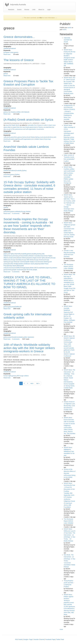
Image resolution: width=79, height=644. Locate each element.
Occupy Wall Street (27, 260)
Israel (13, 307)
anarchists (7, 174)
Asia (42, 256)
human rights (8, 376)
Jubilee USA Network (23, 112)
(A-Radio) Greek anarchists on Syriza (28, 120)
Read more (7, 54)
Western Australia (34, 256)
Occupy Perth (13, 262)
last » (38, 383)
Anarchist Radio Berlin (12, 125)
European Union (9, 52)
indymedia (17, 254)
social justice (13, 258)
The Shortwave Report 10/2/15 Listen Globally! (69, 266)
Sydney (24, 171)
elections (50, 137)
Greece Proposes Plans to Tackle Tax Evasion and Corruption (28, 83)
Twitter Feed (60, 639)
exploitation (42, 268)
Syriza (24, 137)
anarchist (11, 337)
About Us (41, 10)
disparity (38, 264)
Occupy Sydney (26, 211)
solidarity (18, 211)
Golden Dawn (39, 139)
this (41, 18)
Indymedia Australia (18, 5)
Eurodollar (17, 268)
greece (16, 52)
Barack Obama (22, 258)
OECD (36, 268)
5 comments (16, 213)
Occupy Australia (16, 260)
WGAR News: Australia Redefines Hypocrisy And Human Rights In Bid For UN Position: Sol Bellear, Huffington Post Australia (69, 314)
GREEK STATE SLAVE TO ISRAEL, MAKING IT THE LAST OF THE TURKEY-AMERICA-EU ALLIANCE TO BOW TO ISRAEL (29, 282)
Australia (19, 171)
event (65, 30)
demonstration (19, 337)
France (10, 256)
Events (19, 10)
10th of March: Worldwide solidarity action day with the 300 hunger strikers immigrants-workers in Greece (29, 348)
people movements (18, 270)
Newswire (11, 10)
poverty (39, 254)
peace (5, 254)
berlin (9, 137)
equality (34, 254)
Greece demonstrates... (19, 37)
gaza (10, 307)
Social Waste (31, 137)
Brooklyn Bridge (13, 264)
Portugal (23, 268)
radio (5, 137)
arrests (21, 256)
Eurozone (10, 268)
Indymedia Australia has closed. (68, 40)
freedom (26, 256)
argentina (17, 139)
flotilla (17, 307)
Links (34, 10)
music (42, 137)
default (19, 266)
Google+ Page (28, 639)
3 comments (16, 339)
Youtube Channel (39, 639)
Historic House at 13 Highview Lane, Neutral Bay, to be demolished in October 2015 (69, 406)
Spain (28, 268)
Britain (32, 268)
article (70, 28)
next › (32, 383)
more (61, 629)
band (45, 137)
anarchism (14, 137)
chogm (34, 258)
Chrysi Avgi (47, 139)
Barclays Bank (12, 266)
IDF (21, 307)
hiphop (37, 137)
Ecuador (12, 139)
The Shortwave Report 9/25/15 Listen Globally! (69, 521)
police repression (29, 337)
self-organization (26, 139)
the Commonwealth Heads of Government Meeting (33, 262)
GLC (33, 139)
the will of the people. (31, 270)
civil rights (11, 254)
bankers (21, 264)
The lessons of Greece (19, 60)
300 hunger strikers (23, 376)
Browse (27, 10)
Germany (16, 256)
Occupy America (39, 260)
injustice (29, 258)
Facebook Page (50, 639)
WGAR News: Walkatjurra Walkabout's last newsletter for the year (69, 451)
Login (49, 10)
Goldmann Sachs (29, 264)
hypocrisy (49, 268)
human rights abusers (44, 258)
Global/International (10, 48)
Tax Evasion (12, 112)
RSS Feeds (19, 639)
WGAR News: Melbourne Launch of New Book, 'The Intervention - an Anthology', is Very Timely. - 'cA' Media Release (70, 535)
